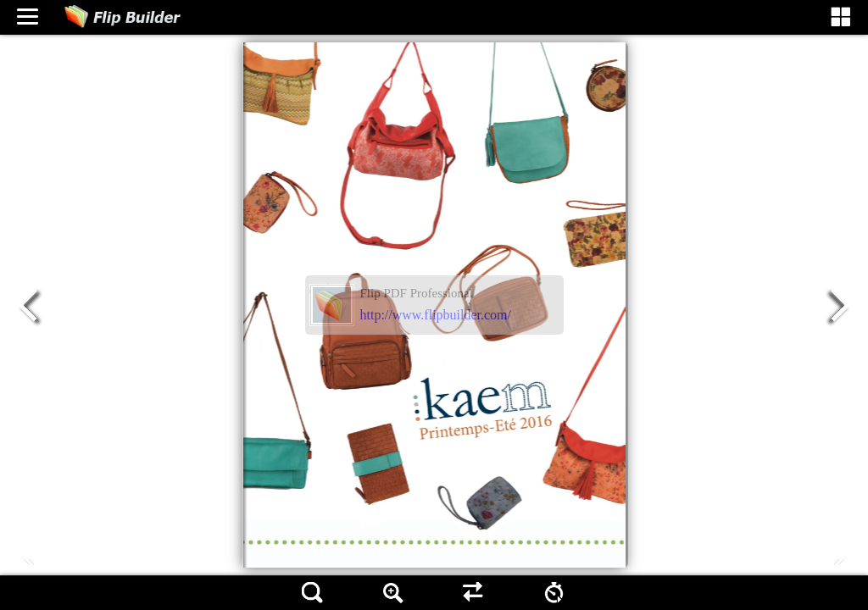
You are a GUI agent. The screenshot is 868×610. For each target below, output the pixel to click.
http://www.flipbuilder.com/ (436, 315)
